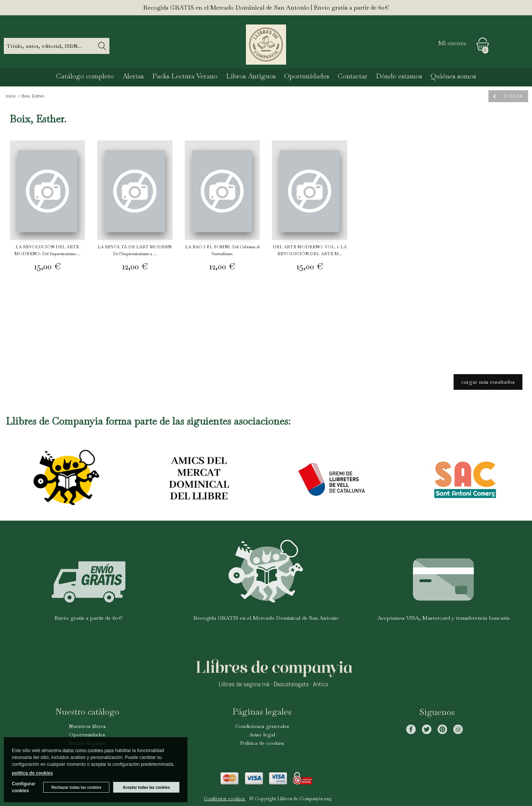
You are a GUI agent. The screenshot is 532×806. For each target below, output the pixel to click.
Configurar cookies (225, 799)
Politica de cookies (262, 743)
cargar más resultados (488, 382)
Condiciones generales (262, 726)
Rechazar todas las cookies (76, 787)
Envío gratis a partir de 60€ (89, 618)
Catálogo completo (85, 76)
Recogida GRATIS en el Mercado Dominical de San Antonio (266, 618)
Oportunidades (307, 76)
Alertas (133, 76)
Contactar (353, 76)
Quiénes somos (453, 76)
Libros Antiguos (251, 76)
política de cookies (32, 773)
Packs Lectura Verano (185, 76)
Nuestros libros (87, 726)
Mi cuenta (452, 43)
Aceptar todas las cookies (146, 787)
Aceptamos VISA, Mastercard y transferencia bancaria (443, 618)
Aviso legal (262, 734)
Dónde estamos (399, 76)
